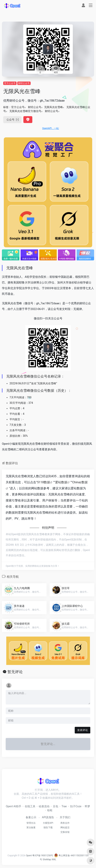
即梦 (87, 806)
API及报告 (48, 817)
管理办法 (31, 823)
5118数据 (44, 482)
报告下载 (48, 828)
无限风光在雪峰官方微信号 (25, 111)
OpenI (29, 856)
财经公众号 (24, 83)
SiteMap (47, 859)
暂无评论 (15, 672)
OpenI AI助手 (14, 806)
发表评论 (83, 730)
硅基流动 (44, 806)
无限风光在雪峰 (53, 107)
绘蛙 (50, 810)
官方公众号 (10, 83)
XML (54, 859)
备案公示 (31, 817)
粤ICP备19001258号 (43, 856)
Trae (64, 806)
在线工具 (30, 806)
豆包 (56, 806)
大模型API (48, 823)
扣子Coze (76, 806)
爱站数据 (61, 482)
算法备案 (31, 828)
